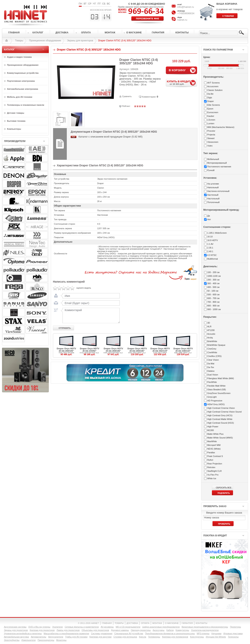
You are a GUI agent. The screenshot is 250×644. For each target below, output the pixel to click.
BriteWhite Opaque (216, 345)
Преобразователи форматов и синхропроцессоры (170, 633)
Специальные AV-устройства (129, 633)
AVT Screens (213, 83)
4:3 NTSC (212, 255)
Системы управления (102, 633)
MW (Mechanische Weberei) (221, 127)
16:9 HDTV (212, 240)
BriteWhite (212, 341)
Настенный (213, 195)
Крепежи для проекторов (42, 630)
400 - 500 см (213, 287)
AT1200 (211, 330)
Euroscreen (213, 112)
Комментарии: (149, 97)
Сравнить (127, 96)
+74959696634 (186, 13)
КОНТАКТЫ (201, 623)
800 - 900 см (213, 306)
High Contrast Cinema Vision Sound (224, 412)
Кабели (170, 630)
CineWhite (212, 352)
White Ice (212, 478)
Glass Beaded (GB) (217, 389)
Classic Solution (215, 90)
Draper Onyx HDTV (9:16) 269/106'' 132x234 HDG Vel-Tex (137, 352)
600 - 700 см (213, 298)
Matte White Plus (215, 434)
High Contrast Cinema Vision (221, 408)
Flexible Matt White (216, 386)
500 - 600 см (213, 295)
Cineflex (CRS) (214, 356)
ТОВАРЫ (119, 623)
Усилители (57, 627)
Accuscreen (213, 86)
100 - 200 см (213, 272)
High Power (213, 427)
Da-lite (210, 94)
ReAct (210, 460)
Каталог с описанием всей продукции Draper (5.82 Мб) (111, 137)
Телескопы (233, 637)
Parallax (211, 452)
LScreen (211, 120)
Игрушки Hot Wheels (216, 637)
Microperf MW (214, 445)
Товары (19, 41)
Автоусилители (56, 637)
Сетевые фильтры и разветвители (82, 627)
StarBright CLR (214, 471)
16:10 (210, 237)
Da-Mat (211, 364)
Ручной (211, 170)
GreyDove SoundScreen (219, 393)
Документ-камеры (120, 630)
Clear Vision (213, 360)
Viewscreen (213, 142)
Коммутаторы (182, 630)
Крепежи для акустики (100, 637)
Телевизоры (154, 637)
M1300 (211, 430)
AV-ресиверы (107, 627)
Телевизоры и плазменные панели (26, 105)
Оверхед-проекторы (141, 630)
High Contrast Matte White (220, 419)
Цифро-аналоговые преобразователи (161, 627)
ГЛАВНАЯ (107, 623)
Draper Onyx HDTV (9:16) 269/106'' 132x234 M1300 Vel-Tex (113, 352)
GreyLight (212, 397)
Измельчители (29, 640)
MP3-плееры (203, 633)
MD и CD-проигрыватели (128, 627)
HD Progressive (215, 401)
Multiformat (212, 259)
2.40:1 (210, 251)
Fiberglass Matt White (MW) (221, 378)
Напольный (213, 187)
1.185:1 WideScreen (217, 233)
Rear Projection (215, 464)
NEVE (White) (214, 449)
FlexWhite (212, 382)
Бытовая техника (16, 121)
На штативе (213, 184)
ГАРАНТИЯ (187, 623)
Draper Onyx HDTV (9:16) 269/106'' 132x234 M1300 (66, 351)
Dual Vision (213, 375)
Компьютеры (14, 129)
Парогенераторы (46, 640)
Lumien (211, 123)
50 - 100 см (213, 291)
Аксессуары (159, 630)
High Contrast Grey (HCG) (220, 415)
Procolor (211, 131)
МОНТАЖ (157, 623)
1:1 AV (210, 244)
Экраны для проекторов (80, 41)
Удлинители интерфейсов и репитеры (23, 633)
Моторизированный (217, 163)
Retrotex (211, 467)
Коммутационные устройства (23, 73)
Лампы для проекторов (68, 630)
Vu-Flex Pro (213, 475)
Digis (210, 98)
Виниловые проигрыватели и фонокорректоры (205, 627)
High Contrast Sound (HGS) (221, 423)
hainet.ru (182, 20)
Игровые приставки (233, 633)
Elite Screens (214, 105)
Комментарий (90, 315)
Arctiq (210, 338)
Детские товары (16, 113)
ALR (209, 326)
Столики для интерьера (125, 637)
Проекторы (235, 627)
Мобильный (213, 159)
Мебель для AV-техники (20, 97)
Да (209, 216)
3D (209, 323)
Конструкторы (197, 637)
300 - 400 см (213, 283)
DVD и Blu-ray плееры (39, 627)
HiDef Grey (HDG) (216, 404)
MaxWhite (212, 441)
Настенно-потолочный (218, 191)
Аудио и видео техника (19, 57)
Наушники (216, 633)
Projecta (211, 135)
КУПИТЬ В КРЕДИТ (182, 83)
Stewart (211, 138)
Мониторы (61, 640)
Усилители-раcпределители (205, 630)
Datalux (211, 371)
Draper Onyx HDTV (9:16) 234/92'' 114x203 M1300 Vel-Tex (89, 352)
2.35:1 (210, 248)
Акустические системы (15, 627)
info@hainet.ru (186, 7)
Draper (211, 101)
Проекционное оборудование (45, 41)
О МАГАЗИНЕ (172, 623)
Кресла (143, 637)
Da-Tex (211, 367)
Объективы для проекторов (95, 630)
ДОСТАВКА (132, 623)
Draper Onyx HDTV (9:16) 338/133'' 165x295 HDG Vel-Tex (183, 352)
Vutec (210, 146)
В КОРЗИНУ (177, 70)
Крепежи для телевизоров (175, 637)
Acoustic (211, 334)
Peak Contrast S (215, 456)
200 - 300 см (213, 280)
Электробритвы (12, 640)
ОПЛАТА (145, 623)
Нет (209, 219)
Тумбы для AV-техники (76, 637)
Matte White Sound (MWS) (220, 438)
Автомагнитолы (39, 637)
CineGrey (212, 349)
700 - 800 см (213, 302)
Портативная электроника (21, 81)
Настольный (213, 199)
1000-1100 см (214, 276)
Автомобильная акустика (16, 637)
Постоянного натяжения (219, 167)
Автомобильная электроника (23, 89)
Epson (210, 109)
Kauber (211, 116)
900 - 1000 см (214, 309)
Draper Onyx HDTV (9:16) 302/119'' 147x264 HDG (160, 351)
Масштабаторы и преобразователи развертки (67, 633)
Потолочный (213, 202)
